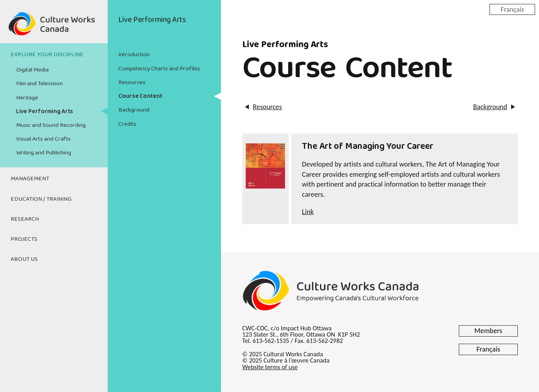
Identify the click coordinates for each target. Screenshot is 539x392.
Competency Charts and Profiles (159, 69)
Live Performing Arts (45, 112)
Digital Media (32, 70)
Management (30, 179)
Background (134, 110)
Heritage (27, 98)
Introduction (134, 55)
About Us (24, 259)
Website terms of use (270, 367)
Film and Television (40, 84)
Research (25, 219)
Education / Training (41, 199)
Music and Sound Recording (51, 125)
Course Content (140, 96)
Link (308, 212)
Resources (132, 82)
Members (488, 331)
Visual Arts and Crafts (43, 139)
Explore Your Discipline (47, 55)
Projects (24, 239)
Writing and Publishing (44, 153)
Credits (127, 124)
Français (512, 9)
